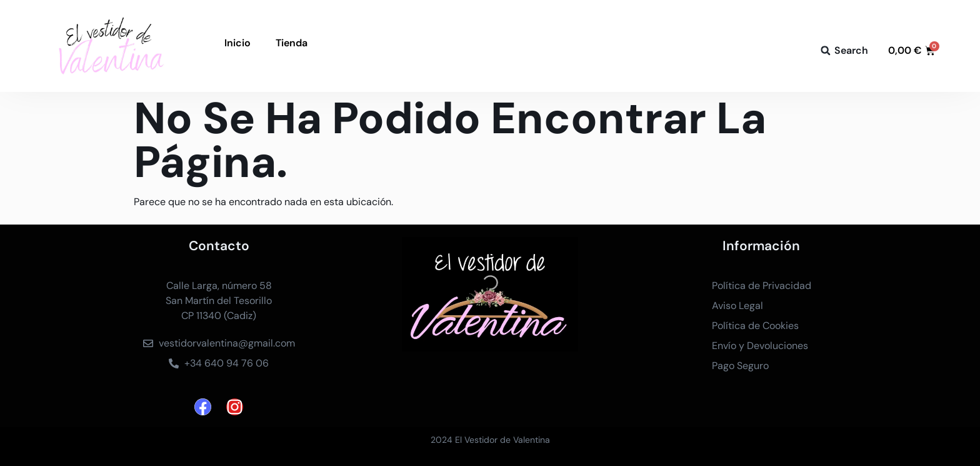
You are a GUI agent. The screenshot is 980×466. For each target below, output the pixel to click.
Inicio (237, 43)
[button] (826, 51)
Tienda (292, 43)
